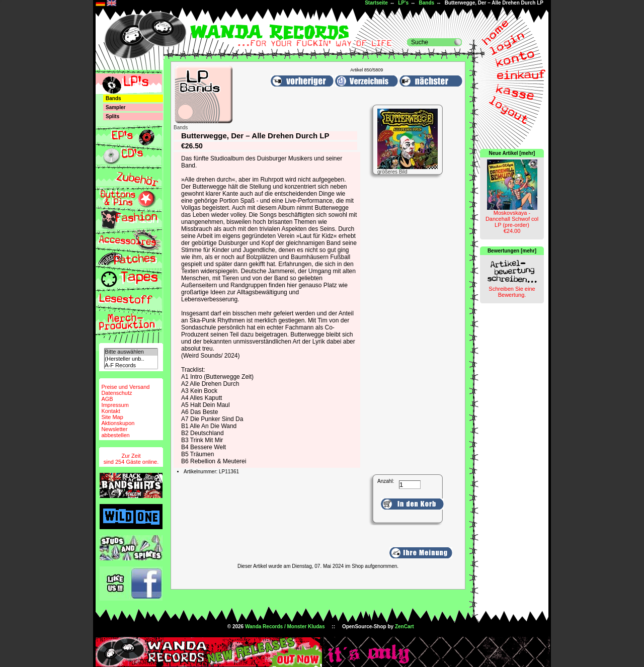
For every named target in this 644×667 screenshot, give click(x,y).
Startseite (376, 3)
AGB (107, 399)
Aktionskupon (118, 423)
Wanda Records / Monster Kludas (285, 627)
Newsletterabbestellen (115, 432)
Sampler (115, 107)
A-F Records (131, 365)
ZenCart (405, 627)
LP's (403, 3)
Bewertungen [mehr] (512, 251)
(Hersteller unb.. (131, 359)
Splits (112, 116)
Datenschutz (116, 393)
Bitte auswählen (131, 352)
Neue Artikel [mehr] (512, 153)
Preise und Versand (125, 387)
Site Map (112, 417)
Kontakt (110, 411)
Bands (427, 3)
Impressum (115, 405)
